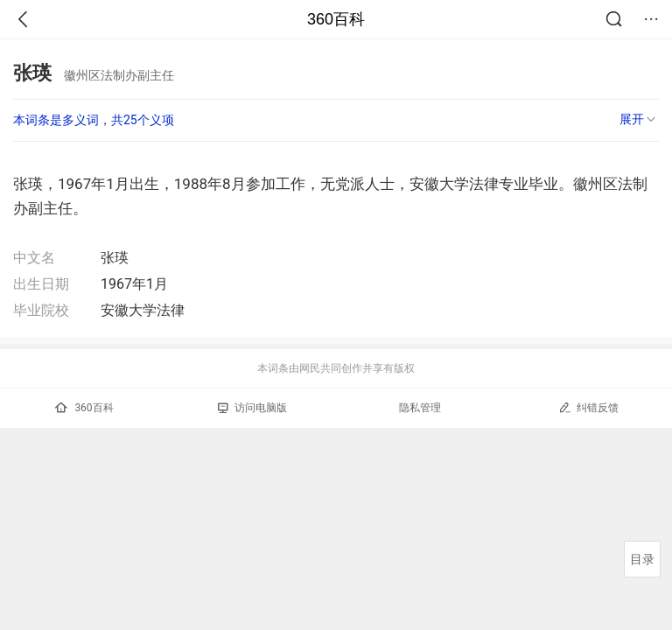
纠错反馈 (588, 407)
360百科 (336, 19)
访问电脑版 (252, 408)
